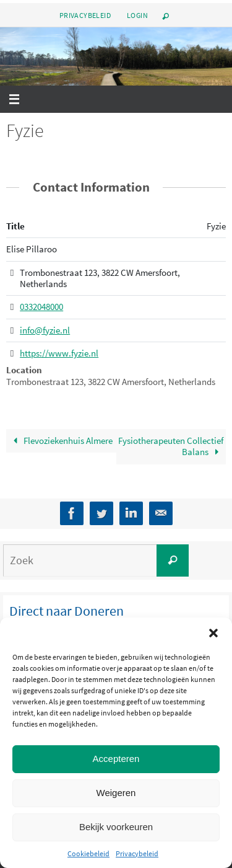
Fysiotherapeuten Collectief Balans (171, 446)
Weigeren (116, 793)
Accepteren (116, 759)
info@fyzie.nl (45, 330)
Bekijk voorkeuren (116, 827)
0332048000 (41, 307)
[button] (213, 633)
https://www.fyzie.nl (59, 353)
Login (137, 15)
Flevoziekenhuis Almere (61, 441)
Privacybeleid (137, 853)
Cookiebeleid (88, 853)
